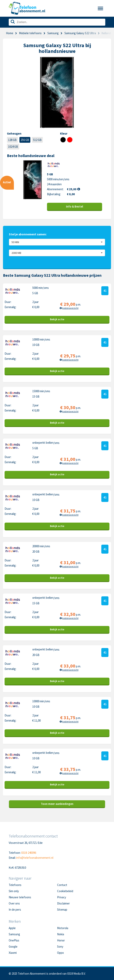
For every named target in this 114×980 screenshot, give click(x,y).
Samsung (53, 33)
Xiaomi (13, 953)
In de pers (15, 910)
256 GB (25, 140)
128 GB (12, 140)
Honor (61, 940)
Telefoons (15, 885)
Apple (12, 928)
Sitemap (62, 910)
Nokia (61, 934)
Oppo (60, 953)
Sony (60, 947)
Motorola (63, 928)
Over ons (14, 903)
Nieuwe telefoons (20, 897)
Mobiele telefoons (30, 33)
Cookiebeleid (65, 891)
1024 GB (13, 147)
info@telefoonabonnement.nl (35, 858)
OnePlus (14, 940)
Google (13, 947)
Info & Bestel (75, 206)
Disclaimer (63, 903)
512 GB (37, 140)
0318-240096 (29, 853)
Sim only (14, 891)
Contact (62, 885)
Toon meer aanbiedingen (57, 804)
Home (10, 33)
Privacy (62, 897)
